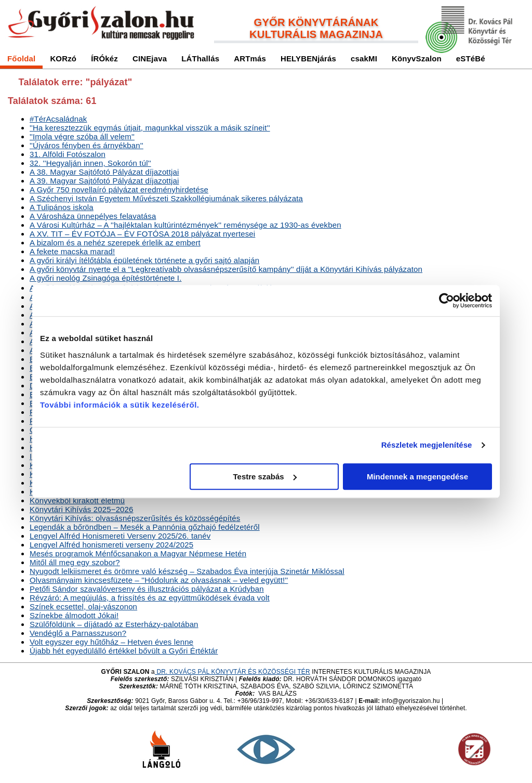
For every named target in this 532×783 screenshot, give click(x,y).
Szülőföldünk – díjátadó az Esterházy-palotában (114, 624)
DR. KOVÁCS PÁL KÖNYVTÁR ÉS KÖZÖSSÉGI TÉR (232, 672)
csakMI (364, 58)
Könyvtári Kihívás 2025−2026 (82, 509)
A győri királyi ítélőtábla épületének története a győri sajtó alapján (144, 260)
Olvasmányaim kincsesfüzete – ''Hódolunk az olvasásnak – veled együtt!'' (159, 580)
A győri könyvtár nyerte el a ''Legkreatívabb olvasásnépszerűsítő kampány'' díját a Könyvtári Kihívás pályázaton (226, 269)
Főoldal (21, 58)
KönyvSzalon (417, 58)
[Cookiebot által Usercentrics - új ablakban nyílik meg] (447, 301)
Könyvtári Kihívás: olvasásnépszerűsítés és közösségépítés (135, 518)
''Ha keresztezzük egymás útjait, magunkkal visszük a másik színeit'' (150, 128)
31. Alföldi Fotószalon (68, 154)
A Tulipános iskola (62, 207)
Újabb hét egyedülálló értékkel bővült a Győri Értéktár (124, 651)
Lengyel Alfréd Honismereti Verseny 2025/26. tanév (120, 536)
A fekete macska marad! (72, 251)
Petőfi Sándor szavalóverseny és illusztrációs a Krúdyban (147, 589)
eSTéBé (471, 58)
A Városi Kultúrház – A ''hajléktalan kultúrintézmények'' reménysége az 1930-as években (185, 225)
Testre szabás (265, 477)
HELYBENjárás (308, 58)
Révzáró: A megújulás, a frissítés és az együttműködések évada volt (150, 598)
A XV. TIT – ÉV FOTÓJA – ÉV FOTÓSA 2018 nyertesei (142, 234)
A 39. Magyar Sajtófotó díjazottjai (104, 181)
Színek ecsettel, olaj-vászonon (83, 606)
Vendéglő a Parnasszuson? (78, 633)
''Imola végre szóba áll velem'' (82, 136)
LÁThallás (200, 58)
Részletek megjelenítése (427, 445)
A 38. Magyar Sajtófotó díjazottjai (104, 172)
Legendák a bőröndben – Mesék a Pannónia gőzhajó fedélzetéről (145, 527)
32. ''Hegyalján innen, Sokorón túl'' (90, 163)
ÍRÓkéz (104, 58)
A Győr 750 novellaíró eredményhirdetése (119, 190)
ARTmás (250, 58)
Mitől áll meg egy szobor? (75, 562)
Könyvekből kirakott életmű (77, 500)
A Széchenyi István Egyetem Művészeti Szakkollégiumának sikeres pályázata (166, 198)
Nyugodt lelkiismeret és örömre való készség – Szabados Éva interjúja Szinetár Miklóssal (187, 571)
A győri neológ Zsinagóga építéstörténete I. (105, 278)
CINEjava (150, 58)
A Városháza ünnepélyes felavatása (93, 216)
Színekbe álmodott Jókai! (74, 615)
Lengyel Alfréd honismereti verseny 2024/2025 (111, 545)
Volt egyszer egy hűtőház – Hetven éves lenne (111, 642)
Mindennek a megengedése (417, 477)
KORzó (63, 58)
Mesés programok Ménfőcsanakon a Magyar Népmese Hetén (138, 553)
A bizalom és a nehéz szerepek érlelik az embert (115, 243)
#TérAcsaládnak (58, 119)
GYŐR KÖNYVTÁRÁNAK (316, 22)
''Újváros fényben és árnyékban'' (87, 145)
